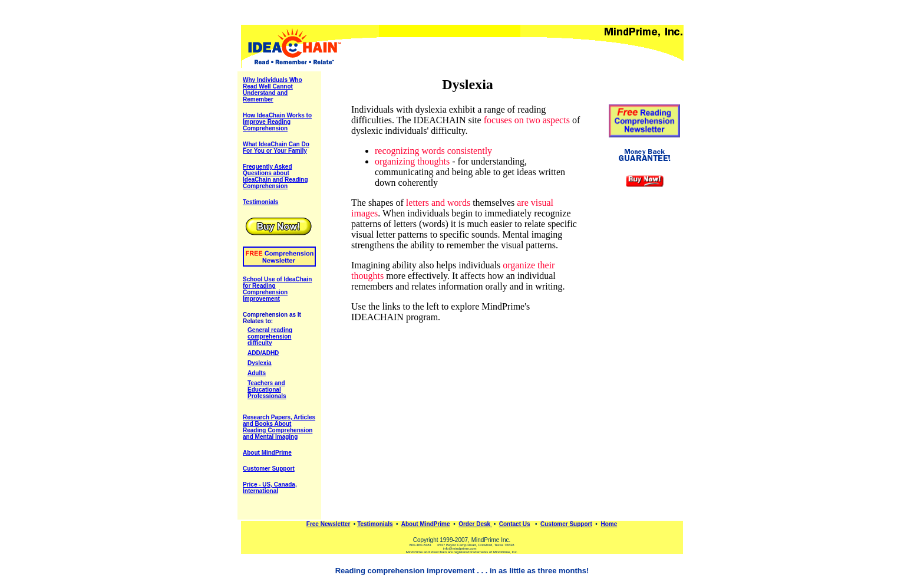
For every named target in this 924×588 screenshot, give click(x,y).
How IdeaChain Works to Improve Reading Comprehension (277, 122)
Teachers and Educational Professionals (267, 390)
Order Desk (474, 524)
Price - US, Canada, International (270, 488)
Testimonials (375, 524)
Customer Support (269, 469)
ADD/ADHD (263, 353)
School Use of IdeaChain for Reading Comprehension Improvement (277, 289)
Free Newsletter (328, 524)
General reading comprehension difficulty (270, 336)
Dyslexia (260, 363)
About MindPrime (426, 524)
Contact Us (515, 524)
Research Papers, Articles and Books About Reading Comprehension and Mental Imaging (279, 427)
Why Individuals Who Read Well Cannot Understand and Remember (273, 90)
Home (609, 524)
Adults (257, 373)
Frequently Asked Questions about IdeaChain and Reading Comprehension (275, 176)
